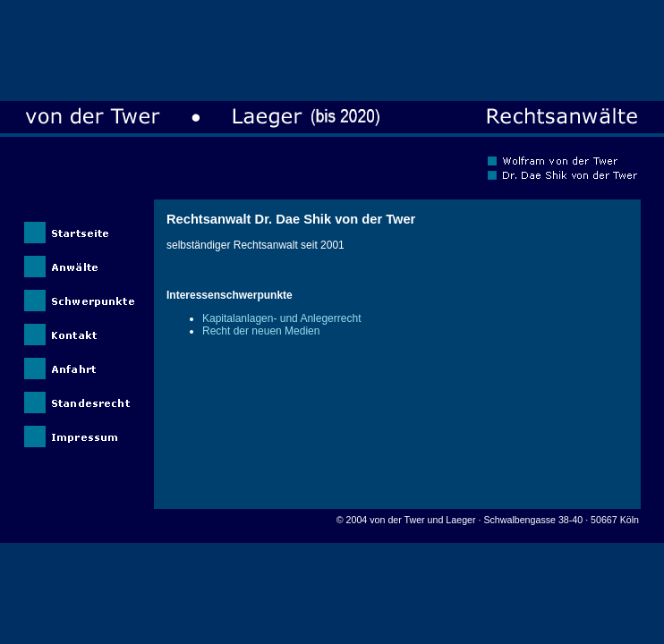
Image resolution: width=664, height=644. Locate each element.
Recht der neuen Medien (261, 331)
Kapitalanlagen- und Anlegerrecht (281, 318)
